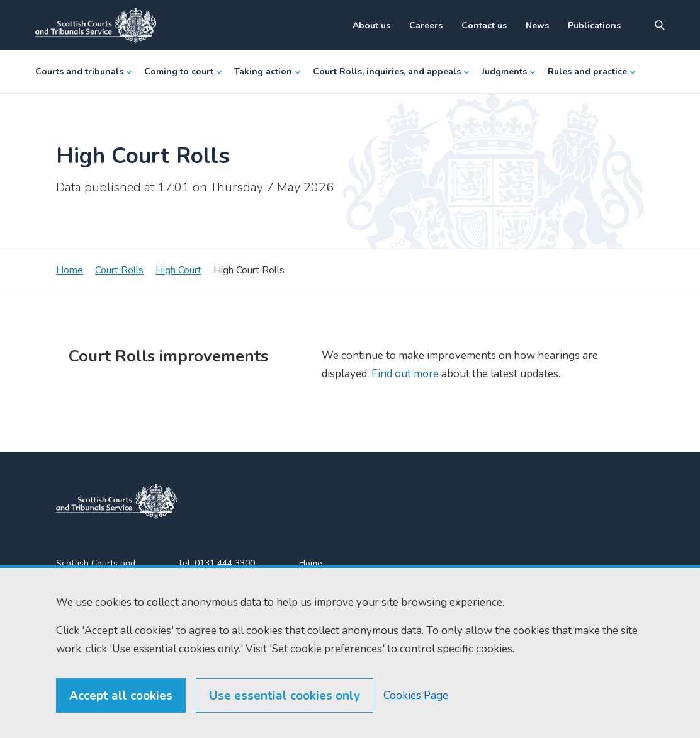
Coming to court (183, 71)
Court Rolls (119, 270)
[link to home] (116, 501)
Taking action (267, 71)
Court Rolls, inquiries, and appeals (391, 71)
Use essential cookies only (285, 720)
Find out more (404, 374)
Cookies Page (416, 719)
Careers (426, 26)
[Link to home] (96, 25)
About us (371, 26)
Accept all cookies (121, 720)
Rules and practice (591, 71)
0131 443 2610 (226, 578)
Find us (313, 586)
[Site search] (660, 25)
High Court (178, 270)
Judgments (508, 71)
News (537, 26)
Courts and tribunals (83, 71)
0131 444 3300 (225, 563)
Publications (594, 26)
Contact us (484, 26)
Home (70, 270)
